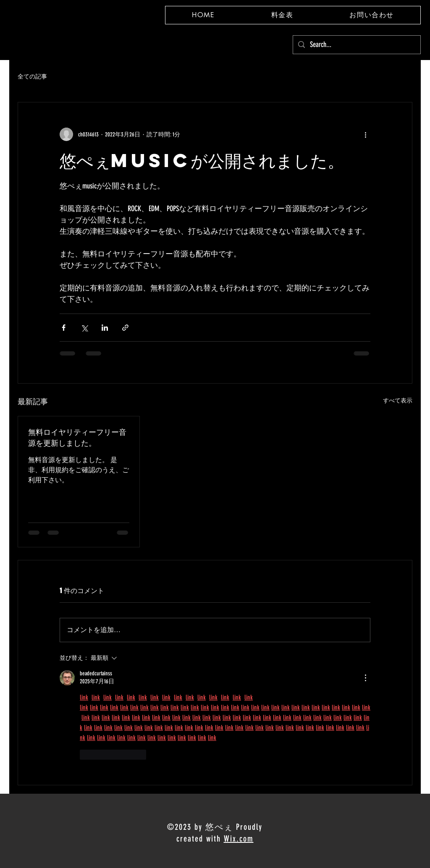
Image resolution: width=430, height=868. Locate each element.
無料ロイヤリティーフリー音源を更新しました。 (77, 437)
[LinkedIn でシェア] (105, 328)
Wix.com (239, 839)
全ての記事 (32, 77)
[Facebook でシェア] (64, 328)
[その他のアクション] (365, 134)
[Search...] (356, 45)
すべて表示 (398, 401)
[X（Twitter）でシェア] (84, 328)
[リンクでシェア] (125, 328)
